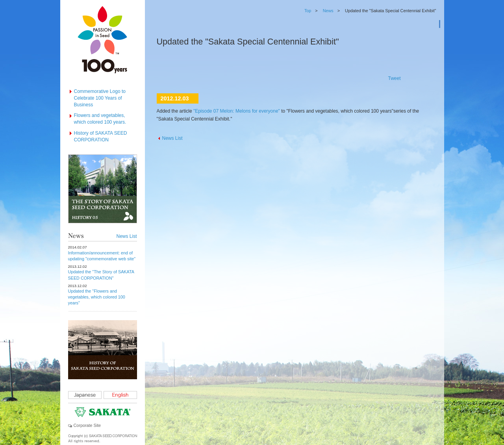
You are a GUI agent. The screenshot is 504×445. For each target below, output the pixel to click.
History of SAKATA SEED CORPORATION (101, 136)
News (328, 11)
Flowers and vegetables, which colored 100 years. (100, 119)
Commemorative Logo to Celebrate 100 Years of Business (100, 98)
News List (126, 236)
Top (308, 11)
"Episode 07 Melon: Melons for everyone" (237, 111)
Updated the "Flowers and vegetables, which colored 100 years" (97, 297)
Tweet (394, 78)
